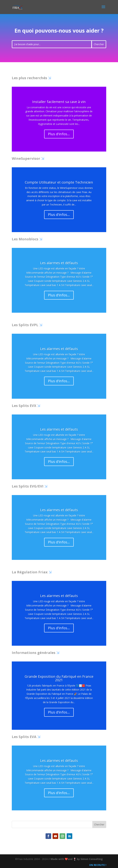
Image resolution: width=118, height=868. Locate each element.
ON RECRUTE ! (97, 865)
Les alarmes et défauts (59, 263)
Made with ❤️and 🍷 (64, 859)
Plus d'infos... (59, 134)
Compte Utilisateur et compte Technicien (59, 182)
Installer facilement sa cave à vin (59, 102)
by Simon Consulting (90, 859)
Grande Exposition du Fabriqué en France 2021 (59, 678)
